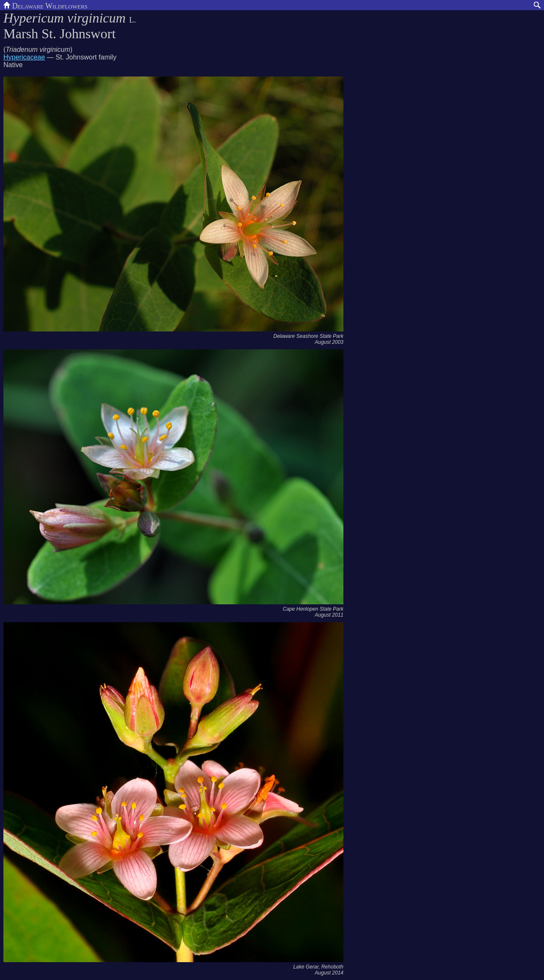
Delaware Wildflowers (45, 5)
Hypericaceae (24, 57)
